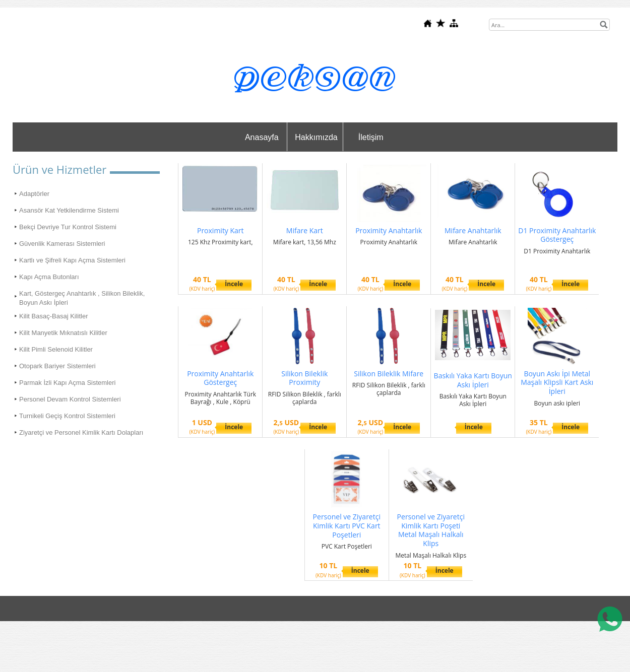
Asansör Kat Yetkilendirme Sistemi (69, 210)
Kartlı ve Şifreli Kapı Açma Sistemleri (72, 260)
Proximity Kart (220, 230)
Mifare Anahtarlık (473, 230)
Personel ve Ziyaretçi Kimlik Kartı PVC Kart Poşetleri (347, 526)
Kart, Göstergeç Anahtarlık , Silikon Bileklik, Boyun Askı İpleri (82, 298)
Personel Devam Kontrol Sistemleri (70, 399)
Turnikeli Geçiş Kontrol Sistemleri (67, 416)
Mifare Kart (305, 230)
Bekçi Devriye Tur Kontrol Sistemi (68, 227)
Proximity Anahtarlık (389, 230)
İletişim (371, 137)
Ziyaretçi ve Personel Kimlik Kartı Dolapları (81, 432)
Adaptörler (34, 194)
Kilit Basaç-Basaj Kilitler (54, 316)
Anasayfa (262, 137)
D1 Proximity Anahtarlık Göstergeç (557, 235)
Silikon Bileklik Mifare (389, 374)
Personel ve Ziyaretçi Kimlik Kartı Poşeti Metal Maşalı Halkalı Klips (431, 530)
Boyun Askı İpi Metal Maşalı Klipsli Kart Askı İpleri (557, 383)
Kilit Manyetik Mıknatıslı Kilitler (63, 333)
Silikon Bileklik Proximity (304, 378)
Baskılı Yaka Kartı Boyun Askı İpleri (473, 380)
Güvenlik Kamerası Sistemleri (62, 244)
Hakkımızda (316, 137)
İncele (234, 284)
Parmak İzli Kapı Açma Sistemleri (67, 383)
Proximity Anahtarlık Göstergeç (220, 378)
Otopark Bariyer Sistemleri (57, 366)
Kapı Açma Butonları (49, 277)
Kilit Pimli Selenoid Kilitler (56, 349)
